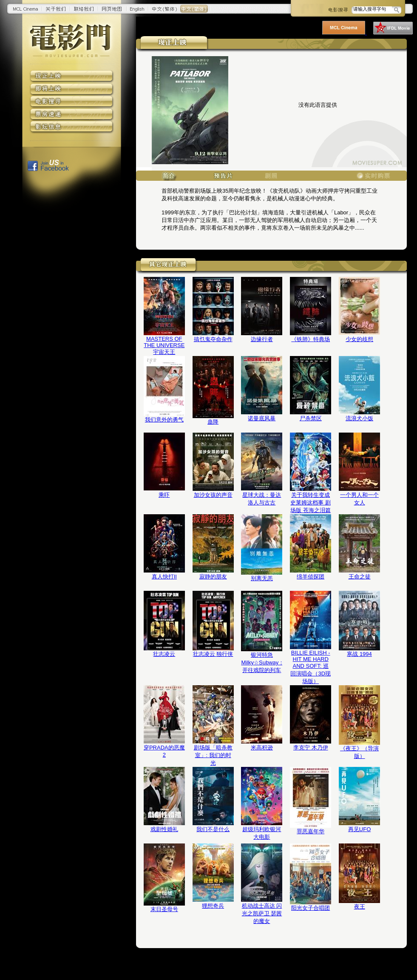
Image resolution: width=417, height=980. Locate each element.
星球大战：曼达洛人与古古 (262, 499)
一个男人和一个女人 (359, 499)
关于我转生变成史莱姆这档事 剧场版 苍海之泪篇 (311, 503)
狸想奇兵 (213, 906)
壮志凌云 (164, 654)
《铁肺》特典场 (311, 339)
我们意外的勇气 (164, 420)
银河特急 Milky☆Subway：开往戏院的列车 (262, 662)
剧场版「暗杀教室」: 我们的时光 (213, 755)
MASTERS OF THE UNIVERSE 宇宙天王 (164, 345)
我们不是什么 (213, 829)
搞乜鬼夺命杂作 (213, 339)
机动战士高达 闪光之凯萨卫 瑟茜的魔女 (262, 913)
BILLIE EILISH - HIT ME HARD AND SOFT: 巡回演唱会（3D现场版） (311, 667)
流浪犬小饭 (359, 418)
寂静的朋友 (213, 577)
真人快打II (164, 577)
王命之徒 (360, 577)
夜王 (360, 907)
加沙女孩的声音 (213, 495)
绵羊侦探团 (311, 577)
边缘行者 (262, 339)
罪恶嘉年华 (311, 831)
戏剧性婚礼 (164, 829)
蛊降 (213, 422)
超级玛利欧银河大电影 (262, 833)
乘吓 (164, 495)
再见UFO (359, 829)
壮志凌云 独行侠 (213, 654)
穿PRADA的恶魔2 (164, 751)
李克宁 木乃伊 (311, 748)
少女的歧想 (359, 339)
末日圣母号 (164, 909)
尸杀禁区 (311, 418)
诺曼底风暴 (262, 418)
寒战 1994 (359, 654)
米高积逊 (262, 748)
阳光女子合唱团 (311, 908)
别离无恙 (262, 578)
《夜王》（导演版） (359, 752)
